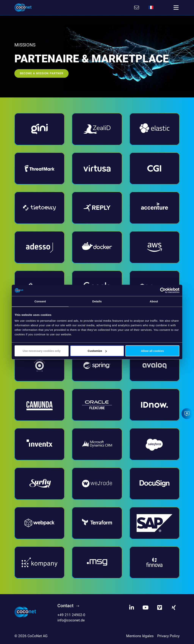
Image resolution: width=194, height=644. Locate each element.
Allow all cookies (152, 351)
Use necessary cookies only (41, 351)
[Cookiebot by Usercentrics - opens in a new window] (163, 290)
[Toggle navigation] (176, 8)
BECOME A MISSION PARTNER (42, 73)
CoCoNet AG (38, 636)
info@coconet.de (71, 620)
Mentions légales (140, 636)
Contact (65, 606)
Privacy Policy (168, 636)
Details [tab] (97, 301)
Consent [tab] (40, 301)
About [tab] (154, 301)
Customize (97, 351)
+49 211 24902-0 (71, 615)
